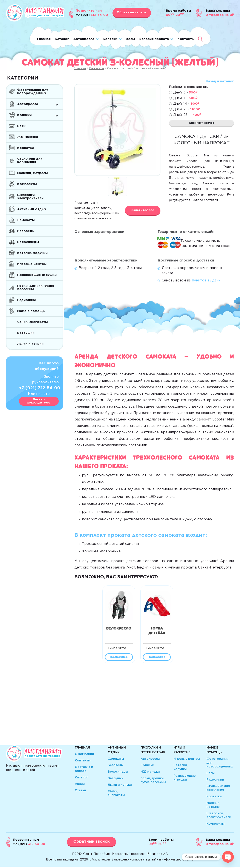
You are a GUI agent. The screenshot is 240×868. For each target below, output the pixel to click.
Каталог (62, 39)
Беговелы (26, 231)
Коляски (110, 39)
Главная (44, 39)
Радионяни (26, 300)
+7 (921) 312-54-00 (40, 388)
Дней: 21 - (187, 109)
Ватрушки (26, 333)
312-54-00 (29, 845)
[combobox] (119, 647)
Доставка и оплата (84, 770)
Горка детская (157, 630)
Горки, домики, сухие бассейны (36, 287)
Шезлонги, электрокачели (30, 197)
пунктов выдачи (206, 280)
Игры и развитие (182, 751)
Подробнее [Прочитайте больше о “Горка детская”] (157, 658)
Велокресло (119, 627)
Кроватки (25, 148)
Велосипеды (28, 242)
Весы (130, 39)
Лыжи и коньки (30, 344)
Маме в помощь (31, 311)
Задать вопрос (143, 210)
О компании (84, 755)
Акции (80, 785)
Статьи (80, 792)
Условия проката (154, 39)
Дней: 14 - (186, 104)
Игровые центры (32, 264)
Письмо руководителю (39, 401)
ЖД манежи (28, 137)
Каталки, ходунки (32, 253)
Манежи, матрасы (32, 173)
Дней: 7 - (185, 98)
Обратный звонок (132, 12)
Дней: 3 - (185, 92)
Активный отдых (32, 209)
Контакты (186, 39)
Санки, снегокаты (32, 322)
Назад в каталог (220, 81)
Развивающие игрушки (37, 275)
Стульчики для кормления (30, 160)
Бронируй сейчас (202, 124)
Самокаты (96, 68)
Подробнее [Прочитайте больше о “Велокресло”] (119, 658)
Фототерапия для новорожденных (33, 92)
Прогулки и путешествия (153, 751)
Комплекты (27, 184)
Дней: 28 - (187, 115)
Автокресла (84, 39)
